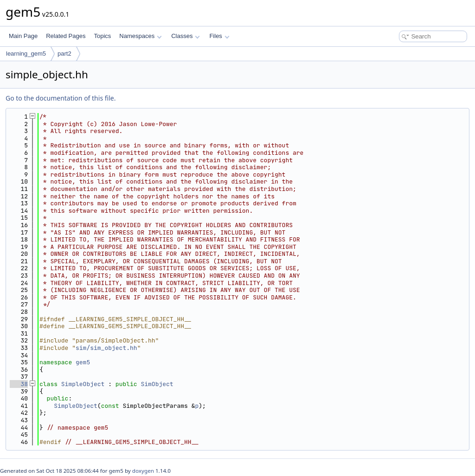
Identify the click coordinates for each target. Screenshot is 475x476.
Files (219, 36)
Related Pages (66, 36)
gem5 (83, 362)
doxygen (143, 471)
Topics (102, 36)
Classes (186, 36)
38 (19, 384)
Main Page (23, 36)
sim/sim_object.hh (106, 348)
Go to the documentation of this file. (61, 98)
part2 (64, 54)
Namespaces (140, 36)
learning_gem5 (26, 54)
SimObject (157, 384)
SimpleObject (83, 384)
